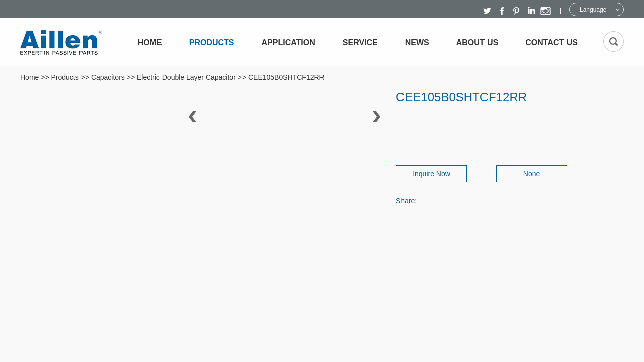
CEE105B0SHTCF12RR (286, 77)
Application (289, 42)
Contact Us (551, 42)
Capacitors (108, 77)
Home (150, 42)
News (417, 42)
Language (593, 10)
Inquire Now (431, 174)
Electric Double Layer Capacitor (186, 77)
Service (360, 42)
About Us (477, 42)
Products (212, 42)
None (532, 174)
